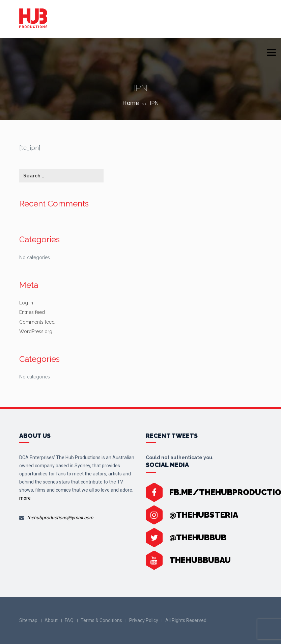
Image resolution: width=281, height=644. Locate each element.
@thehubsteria (204, 515)
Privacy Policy (144, 620)
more (25, 498)
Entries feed (32, 312)
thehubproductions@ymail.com (60, 518)
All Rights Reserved (186, 620)
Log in (26, 303)
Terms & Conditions (101, 620)
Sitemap (28, 620)
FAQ (69, 620)
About (51, 620)
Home (131, 103)
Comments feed (37, 322)
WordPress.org (36, 331)
